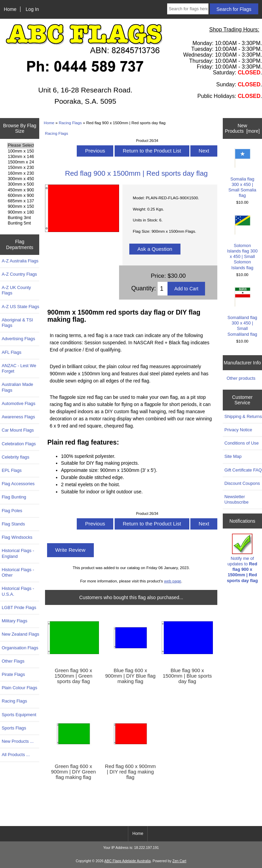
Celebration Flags (19, 444)
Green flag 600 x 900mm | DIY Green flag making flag (74, 772)
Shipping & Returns (243, 416)
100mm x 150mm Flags (20, 151)
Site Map (233, 456)
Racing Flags (70, 123)
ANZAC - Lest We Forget (19, 368)
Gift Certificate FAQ (243, 470)
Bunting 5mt (20, 223)
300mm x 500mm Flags (20, 184)
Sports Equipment (19, 715)
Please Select (20, 145)
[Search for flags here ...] (188, 9)
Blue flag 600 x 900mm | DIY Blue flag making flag (130, 676)
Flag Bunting (14, 497)
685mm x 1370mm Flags (20, 201)
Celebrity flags (16, 457)
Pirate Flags (13, 674)
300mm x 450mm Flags (20, 179)
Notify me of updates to (242, 558)
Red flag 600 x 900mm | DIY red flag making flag (130, 772)
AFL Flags (12, 352)
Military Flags (14, 621)
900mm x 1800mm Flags (20, 212)
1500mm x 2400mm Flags (20, 162)
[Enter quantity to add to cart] (163, 289)
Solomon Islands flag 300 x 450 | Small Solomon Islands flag (242, 242)
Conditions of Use (242, 443)
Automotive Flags (19, 403)
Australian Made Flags (17, 387)
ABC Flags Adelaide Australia (128, 861)
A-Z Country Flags (19, 274)
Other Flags (13, 661)
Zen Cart (179, 861)
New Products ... (18, 741)
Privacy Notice (238, 430)
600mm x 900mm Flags (20, 196)
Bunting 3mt (20, 218)
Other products (241, 378)
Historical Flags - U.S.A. (18, 591)
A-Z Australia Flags (20, 261)
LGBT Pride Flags (19, 607)
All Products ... (16, 755)
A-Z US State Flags (20, 307)
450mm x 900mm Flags (20, 190)
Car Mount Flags (18, 430)
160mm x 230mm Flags (20, 173)
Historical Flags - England (18, 553)
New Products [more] (242, 128)
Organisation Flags (20, 648)
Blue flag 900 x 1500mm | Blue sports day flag (187, 676)
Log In (32, 9)
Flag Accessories (18, 484)
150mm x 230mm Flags (20, 168)
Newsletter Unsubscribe (237, 499)
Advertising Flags (18, 339)
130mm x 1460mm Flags (20, 157)
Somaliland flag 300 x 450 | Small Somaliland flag (242, 312)
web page (173, 581)
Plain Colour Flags (19, 688)
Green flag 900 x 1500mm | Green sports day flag (74, 676)
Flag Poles (12, 511)
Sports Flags (14, 728)
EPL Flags (12, 470)
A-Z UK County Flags (16, 290)
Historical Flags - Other (18, 572)
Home (10, 9)
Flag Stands (13, 524)
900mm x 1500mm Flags (20, 206)
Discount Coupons (242, 483)
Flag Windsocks (17, 537)
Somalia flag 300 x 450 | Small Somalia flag (242, 173)
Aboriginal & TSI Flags (17, 323)
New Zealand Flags (20, 634)
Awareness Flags (18, 417)
